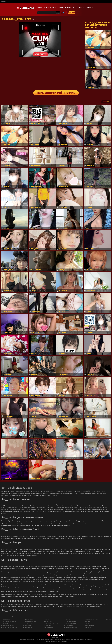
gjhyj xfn (5, 623)
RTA (52, 637)
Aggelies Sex (47, 625)
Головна (39, 8)
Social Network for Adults (91, 619)
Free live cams (89, 627)
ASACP (56, 637)
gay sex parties (29, 619)
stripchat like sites (71, 623)
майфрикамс (70, 8)
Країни (60, 8)
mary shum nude (48, 627)
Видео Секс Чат (8, 619)
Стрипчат (90, 8)
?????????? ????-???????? (10, 627)
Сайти (47, 8)
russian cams (70, 625)
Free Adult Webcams (72, 627)
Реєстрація (72, 13)
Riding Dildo (28, 627)
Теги (54, 8)
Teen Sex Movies (89, 625)
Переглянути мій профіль (56, 93)
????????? (47, 619)
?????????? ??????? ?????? (51, 623)
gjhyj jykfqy (88, 621)
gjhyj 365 (108, 619)
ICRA (60, 637)
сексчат (4, 1)
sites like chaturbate (31, 621)
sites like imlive (48, 621)
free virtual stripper (71, 621)
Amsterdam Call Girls (9, 625)
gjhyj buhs (28, 625)
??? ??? (87, 623)
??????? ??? (28, 623)
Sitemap (68, 619)
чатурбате (80, 8)
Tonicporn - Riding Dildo (10, 621)
